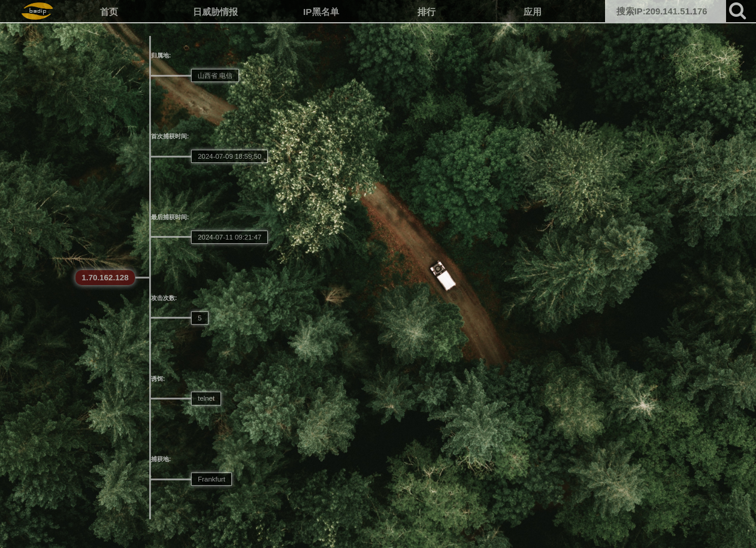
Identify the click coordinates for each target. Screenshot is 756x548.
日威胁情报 (215, 12)
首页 (109, 12)
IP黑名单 (321, 12)
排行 (427, 12)
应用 (533, 12)
